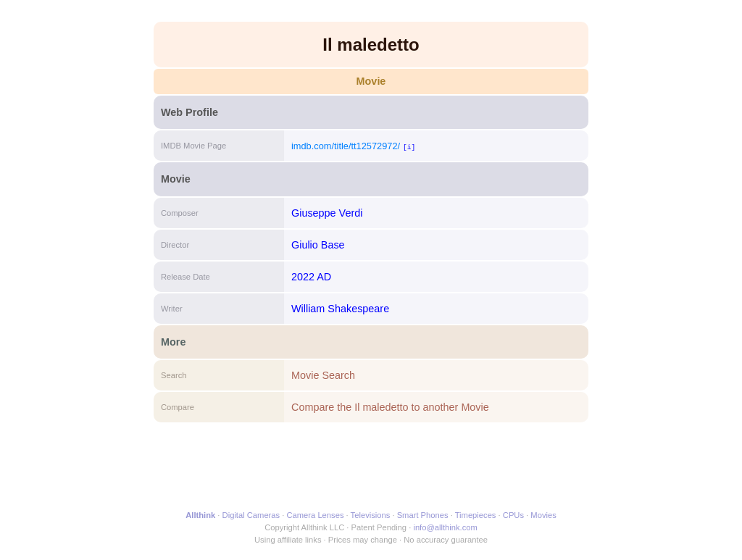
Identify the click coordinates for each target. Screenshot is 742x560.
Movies (543, 515)
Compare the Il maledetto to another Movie (390, 407)
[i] (409, 147)
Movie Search (323, 375)
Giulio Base (318, 245)
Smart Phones (423, 515)
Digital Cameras (251, 515)
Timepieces (476, 515)
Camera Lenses (316, 515)
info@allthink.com (445, 527)
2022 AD (311, 277)
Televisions (371, 515)
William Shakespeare (340, 309)
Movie (371, 81)
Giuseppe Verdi (327, 213)
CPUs (513, 515)
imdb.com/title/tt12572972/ (346, 146)
